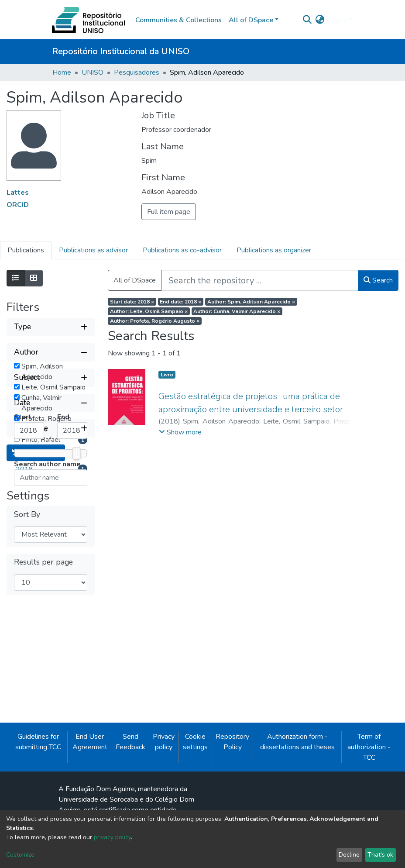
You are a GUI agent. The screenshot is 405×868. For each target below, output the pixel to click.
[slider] (76, 582)
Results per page (43, 760)
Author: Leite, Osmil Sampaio (149, 311)
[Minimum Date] (29, 559)
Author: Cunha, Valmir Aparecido (237, 311)
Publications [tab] (26, 250)
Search (378, 280)
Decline (349, 855)
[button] (320, 20)
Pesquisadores (137, 72)
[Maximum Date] (72, 559)
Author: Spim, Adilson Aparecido (251, 302)
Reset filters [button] (36, 651)
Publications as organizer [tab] (274, 250)
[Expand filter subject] (51, 506)
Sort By (27, 713)
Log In (338, 20)
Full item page (169, 212)
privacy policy (112, 837)
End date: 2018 (180, 302)
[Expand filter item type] (51, 627)
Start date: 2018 (132, 302)
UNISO (93, 72)
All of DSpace (135, 280)
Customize (20, 855)
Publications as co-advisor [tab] (182, 250)
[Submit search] (307, 20)
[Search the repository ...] (260, 280)
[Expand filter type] (51, 327)
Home (62, 72)
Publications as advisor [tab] (93, 250)
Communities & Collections (178, 20)
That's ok (380, 855)
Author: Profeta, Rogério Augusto (155, 321)
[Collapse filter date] (51, 531)
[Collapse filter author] (51, 352)
